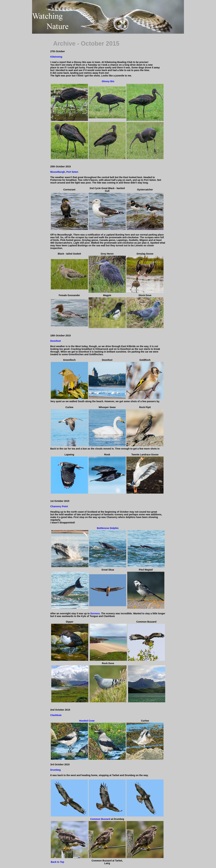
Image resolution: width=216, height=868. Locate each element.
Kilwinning (56, 57)
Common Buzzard (100, 819)
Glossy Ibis (108, 81)
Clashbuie (56, 715)
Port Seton (72, 172)
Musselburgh (58, 172)
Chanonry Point (59, 506)
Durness (95, 613)
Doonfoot (56, 341)
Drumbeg (55, 770)
